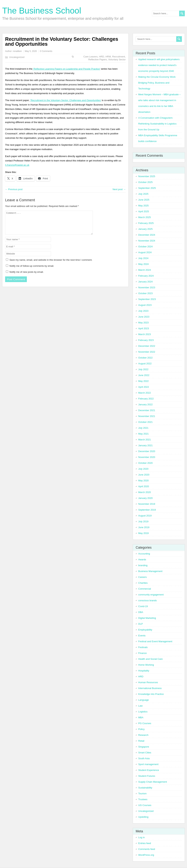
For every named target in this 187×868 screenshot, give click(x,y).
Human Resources (148, 682)
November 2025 (147, 176)
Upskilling (143, 817)
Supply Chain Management (153, 782)
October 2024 (145, 247)
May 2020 (143, 481)
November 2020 (147, 457)
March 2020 (145, 492)
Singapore (144, 747)
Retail (141, 741)
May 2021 (143, 434)
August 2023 (145, 305)
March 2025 (145, 217)
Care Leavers (91, 57)
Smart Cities (145, 753)
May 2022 (143, 381)
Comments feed (147, 849)
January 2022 (145, 404)
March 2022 (145, 393)
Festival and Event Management (155, 641)
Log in (141, 837)
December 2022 (147, 346)
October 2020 (145, 463)
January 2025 (145, 229)
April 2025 (144, 211)
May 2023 (143, 323)
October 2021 (145, 422)
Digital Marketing (147, 618)
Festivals (143, 647)
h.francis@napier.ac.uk (17, 165)
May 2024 (143, 264)
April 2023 (144, 328)
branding (143, 565)
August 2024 (145, 252)
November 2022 (147, 352)
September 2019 (147, 510)
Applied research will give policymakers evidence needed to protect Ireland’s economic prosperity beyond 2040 (159, 65)
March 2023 (145, 334)
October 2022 (145, 358)
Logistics (143, 712)
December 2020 (147, 451)
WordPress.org (146, 855)
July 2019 (143, 521)
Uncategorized (17, 57)
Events (142, 636)
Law (140, 706)
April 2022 (144, 387)
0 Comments (46, 51)
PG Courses (145, 723)
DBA (141, 612)
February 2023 (146, 340)
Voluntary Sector (117, 60)
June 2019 (144, 527)
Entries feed (145, 843)
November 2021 (147, 416)
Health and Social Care (150, 659)
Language (144, 700)
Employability (145, 630)
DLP (141, 624)
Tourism (142, 794)
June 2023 (144, 317)
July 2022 (143, 369)
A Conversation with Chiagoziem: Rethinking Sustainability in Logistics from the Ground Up (157, 124)
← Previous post (14, 189)
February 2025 (146, 223)
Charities (143, 583)
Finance (142, 653)
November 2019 (147, 504)
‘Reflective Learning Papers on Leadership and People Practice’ (66, 69)
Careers (142, 577)
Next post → (119, 189)
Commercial (145, 589)
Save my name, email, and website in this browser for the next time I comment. (51, 264)
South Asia (144, 758)
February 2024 (146, 276)
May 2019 (143, 533)
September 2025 (147, 188)
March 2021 (145, 440)
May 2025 (143, 206)
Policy (141, 729)
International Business (150, 688)
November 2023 (147, 287)
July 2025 (143, 194)
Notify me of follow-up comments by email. (32, 270)
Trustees (143, 799)
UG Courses (145, 805)
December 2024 (147, 235)
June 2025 (144, 200)
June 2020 (144, 475)
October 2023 (145, 293)
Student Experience (149, 770)
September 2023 (147, 299)
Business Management (150, 571)
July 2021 (143, 428)
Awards (142, 560)
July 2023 (143, 311)
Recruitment (119, 57)
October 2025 (145, 182)
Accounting (144, 554)
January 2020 (145, 498)
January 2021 (145, 445)
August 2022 (145, 364)
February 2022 (146, 399)
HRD (102, 57)
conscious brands (147, 600)
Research (143, 735)
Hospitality (144, 671)
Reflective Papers (98, 60)
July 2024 (143, 258)
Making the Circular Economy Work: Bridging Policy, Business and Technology (157, 83)
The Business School (42, 11)
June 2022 (144, 375)
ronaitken (17, 51)
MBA (141, 717)
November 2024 (147, 241)
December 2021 (147, 410)
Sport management (148, 764)
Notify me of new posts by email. (27, 276)
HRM (108, 57)
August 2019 (145, 516)
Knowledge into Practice (151, 694)
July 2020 (143, 469)
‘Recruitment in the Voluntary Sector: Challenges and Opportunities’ (66, 100)
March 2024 (145, 270)
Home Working (146, 665)
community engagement (151, 595)
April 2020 (144, 486)
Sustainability (145, 788)
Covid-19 (143, 606)
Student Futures (147, 776)
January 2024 (145, 282)
